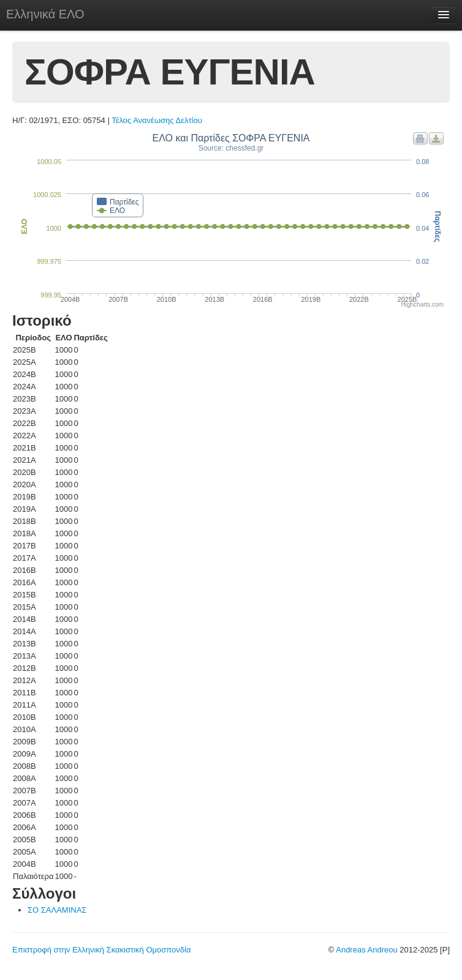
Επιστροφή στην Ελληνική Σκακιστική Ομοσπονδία (101, 950)
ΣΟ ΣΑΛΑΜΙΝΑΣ (57, 910)
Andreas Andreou (366, 950)
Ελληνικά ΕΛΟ (45, 14)
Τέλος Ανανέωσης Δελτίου (157, 120)
